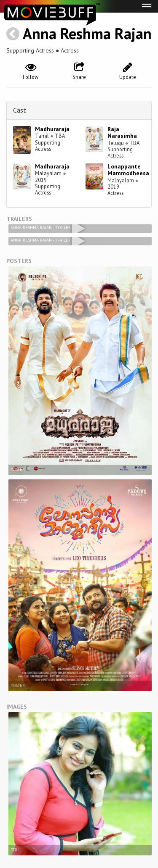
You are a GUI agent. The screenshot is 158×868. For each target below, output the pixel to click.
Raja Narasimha (122, 133)
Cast (20, 110)
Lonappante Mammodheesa (128, 170)
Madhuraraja (52, 129)
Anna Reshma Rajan (87, 33)
